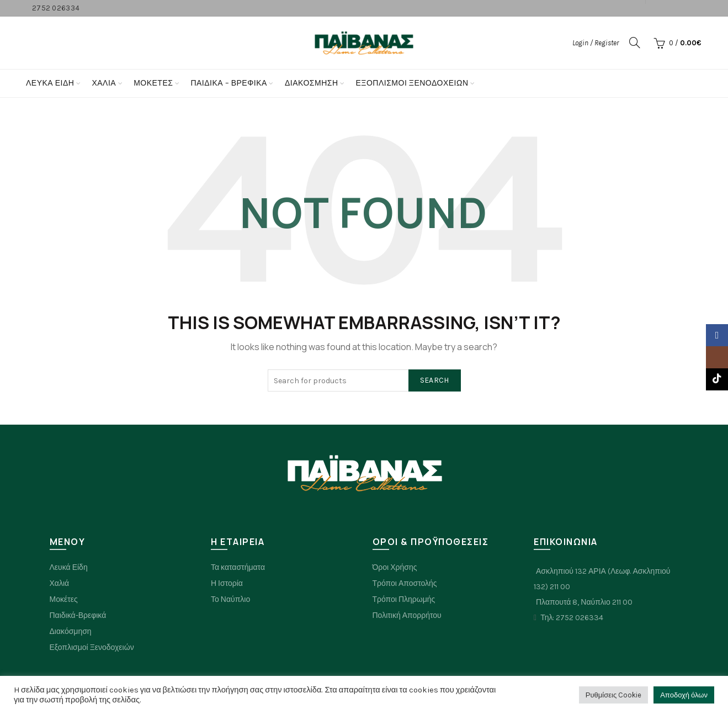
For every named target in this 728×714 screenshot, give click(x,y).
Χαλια (104, 83)
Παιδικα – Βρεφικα (229, 83)
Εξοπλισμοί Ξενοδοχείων (412, 83)
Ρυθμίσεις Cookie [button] (613, 695)
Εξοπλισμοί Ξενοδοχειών (92, 647)
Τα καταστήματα (238, 567)
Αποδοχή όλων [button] (684, 695)
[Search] (635, 43)
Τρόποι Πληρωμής (404, 599)
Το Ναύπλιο (230, 599)
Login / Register (596, 43)
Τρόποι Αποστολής (405, 583)
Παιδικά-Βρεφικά (78, 615)
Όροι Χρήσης (395, 567)
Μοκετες (153, 83)
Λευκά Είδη (50, 83)
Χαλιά (60, 583)
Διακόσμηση (312, 83)
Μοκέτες (64, 599)
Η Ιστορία (227, 583)
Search (435, 380)
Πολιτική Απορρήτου (407, 615)
